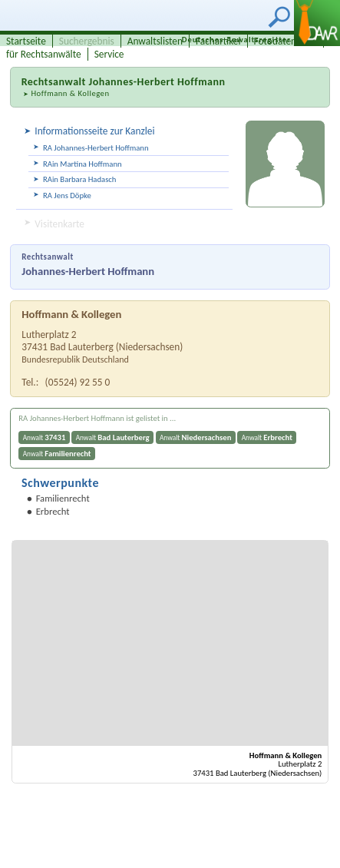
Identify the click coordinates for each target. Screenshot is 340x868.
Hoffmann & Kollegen (70, 93)
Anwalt (45, 437)
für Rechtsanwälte (44, 54)
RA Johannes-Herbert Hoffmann (96, 148)
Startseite (26, 41)
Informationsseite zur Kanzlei (94, 131)
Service (109, 54)
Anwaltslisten (155, 41)
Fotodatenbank (286, 41)
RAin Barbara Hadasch (79, 179)
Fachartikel (218, 41)
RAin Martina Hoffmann (83, 164)
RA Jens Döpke (67, 195)
